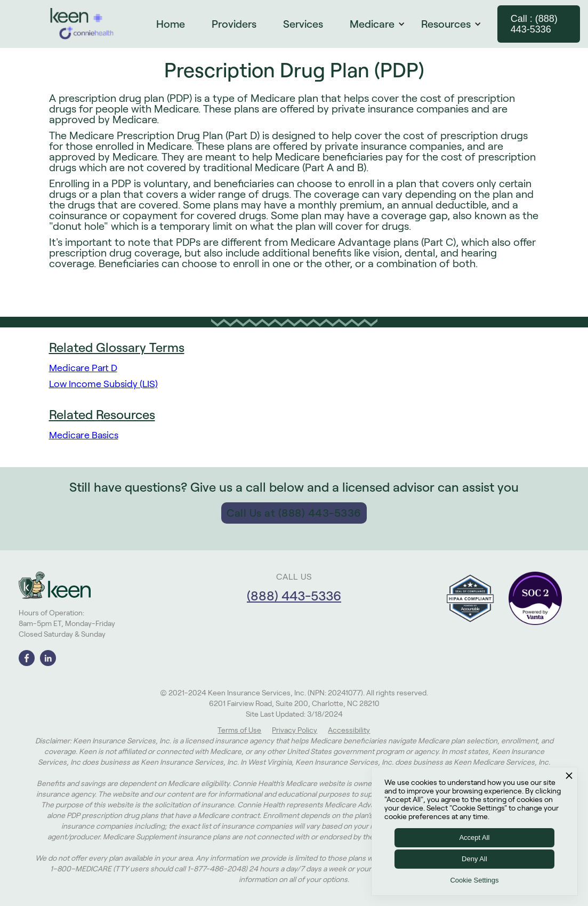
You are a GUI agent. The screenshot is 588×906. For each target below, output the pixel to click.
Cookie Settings (474, 880)
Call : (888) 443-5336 (534, 24)
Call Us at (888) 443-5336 (294, 513)
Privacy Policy (295, 730)
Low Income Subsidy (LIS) (103, 384)
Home (171, 24)
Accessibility (349, 730)
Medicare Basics (84, 435)
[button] (383, 24)
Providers (234, 24)
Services (303, 24)
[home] (82, 24)
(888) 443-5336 (294, 596)
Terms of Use (239, 730)
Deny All (474, 859)
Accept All (474, 837)
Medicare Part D (83, 368)
